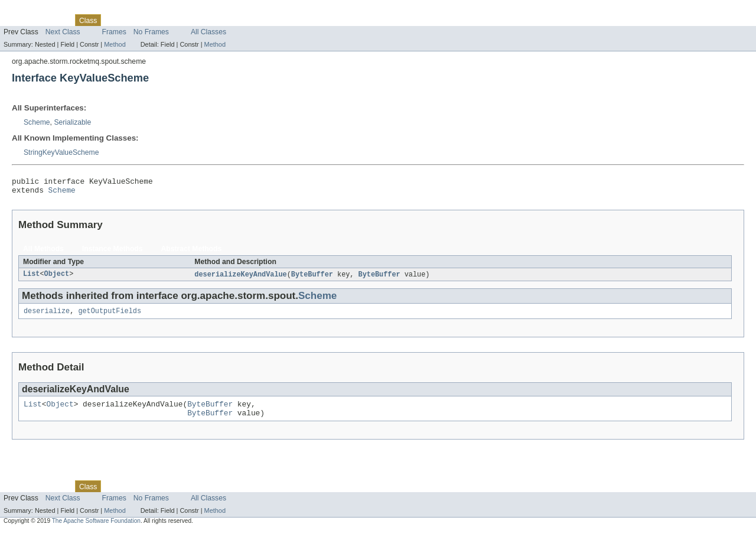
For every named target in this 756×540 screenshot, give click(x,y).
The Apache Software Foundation (96, 530)
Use (114, 20)
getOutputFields (110, 316)
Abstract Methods (192, 252)
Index (202, 20)
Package (55, 20)
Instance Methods (113, 252)
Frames (114, 32)
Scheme (37, 122)
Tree (135, 20)
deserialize (47, 316)
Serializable (72, 122)
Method (115, 44)
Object (57, 278)
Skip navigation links (32, 10)
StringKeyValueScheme (61, 152)
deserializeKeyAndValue (240, 278)
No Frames (151, 32)
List (31, 278)
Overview (19, 20)
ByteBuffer (312, 278)
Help (225, 20)
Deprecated (168, 20)
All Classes (208, 32)
